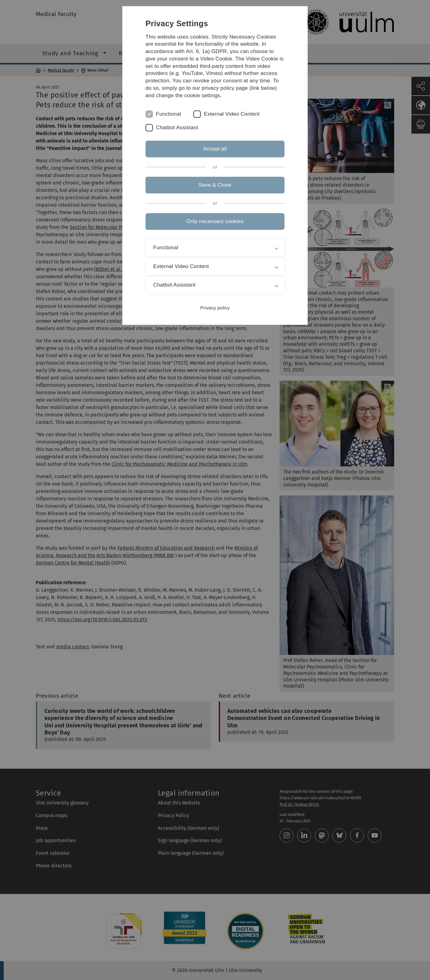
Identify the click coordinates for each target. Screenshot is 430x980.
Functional (169, 114)
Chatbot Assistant (177, 128)
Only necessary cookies (215, 221)
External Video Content (232, 114)
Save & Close (215, 185)
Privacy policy (215, 308)
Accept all (215, 149)
